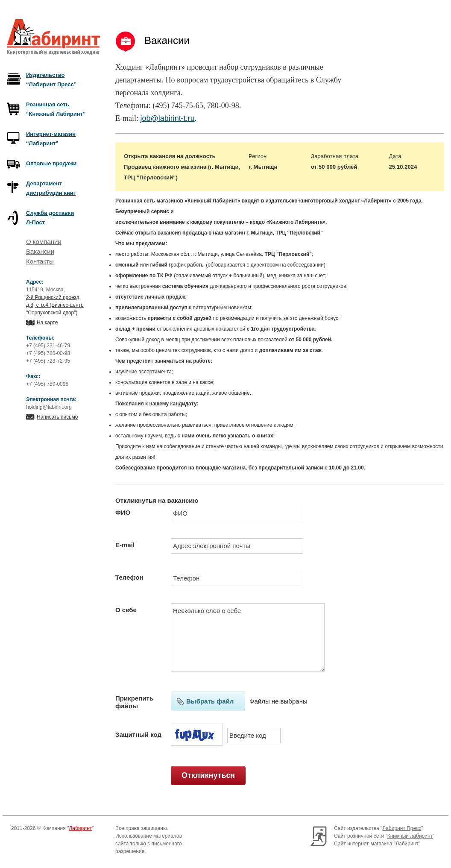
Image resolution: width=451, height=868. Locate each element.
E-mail (125, 545)
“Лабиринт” (51, 139)
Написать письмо (57, 417)
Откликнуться (208, 775)
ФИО (123, 512)
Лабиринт (80, 828)
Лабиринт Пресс (402, 828)
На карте (47, 323)
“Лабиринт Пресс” (51, 80)
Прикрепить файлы (134, 702)
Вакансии (40, 251)
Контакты (40, 261)
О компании (44, 242)
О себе (126, 610)
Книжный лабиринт (410, 836)
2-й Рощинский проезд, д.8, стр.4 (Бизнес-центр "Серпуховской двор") (55, 305)
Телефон (129, 577)
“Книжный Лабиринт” (56, 109)
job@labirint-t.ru (167, 118)
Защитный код (138, 735)
